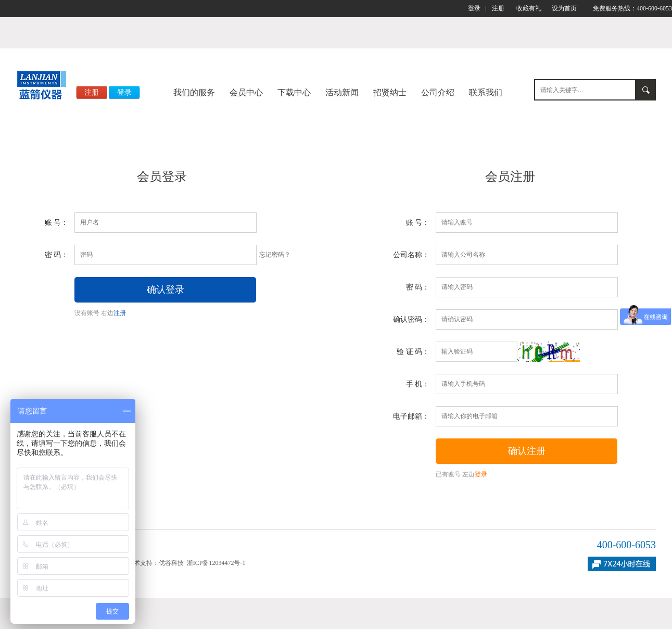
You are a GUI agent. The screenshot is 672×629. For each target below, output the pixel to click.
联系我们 (486, 92)
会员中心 (246, 92)
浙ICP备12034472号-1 (216, 563)
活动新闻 (342, 92)
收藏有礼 (529, 8)
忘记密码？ (275, 255)
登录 (474, 8)
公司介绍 (438, 92)
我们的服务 (194, 92)
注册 (498, 8)
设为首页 (564, 8)
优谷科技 (171, 563)
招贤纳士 (390, 92)
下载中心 (294, 92)
